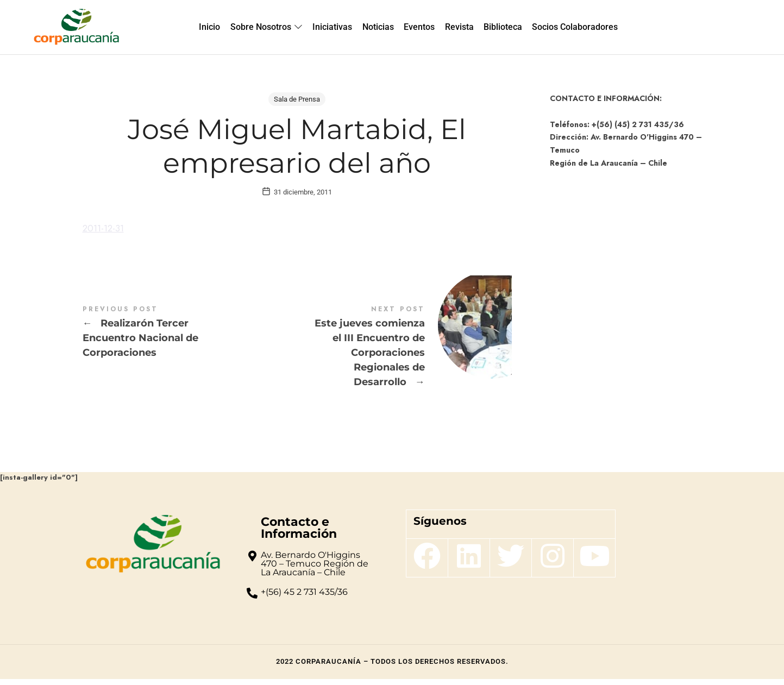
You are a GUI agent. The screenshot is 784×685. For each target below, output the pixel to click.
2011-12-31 (105, 234)
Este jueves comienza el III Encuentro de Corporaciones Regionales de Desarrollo (404, 353)
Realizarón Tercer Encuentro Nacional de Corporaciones (190, 338)
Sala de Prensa (297, 99)
